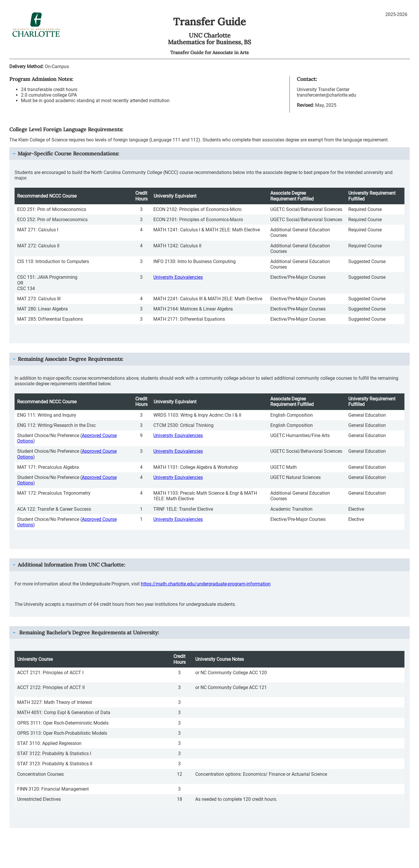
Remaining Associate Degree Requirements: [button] (70, 359)
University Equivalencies (178, 277)
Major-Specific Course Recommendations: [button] (68, 153)
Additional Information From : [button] (71, 565)
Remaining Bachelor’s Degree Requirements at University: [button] (88, 632)
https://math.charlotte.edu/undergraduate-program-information (206, 584)
